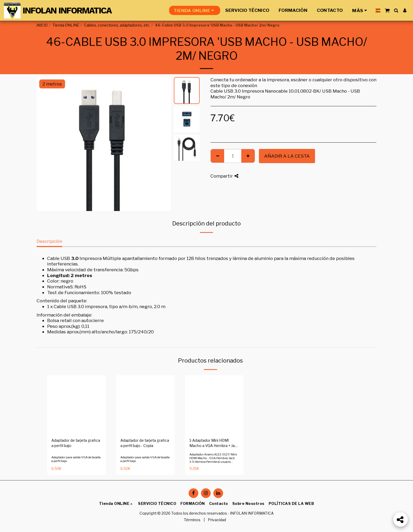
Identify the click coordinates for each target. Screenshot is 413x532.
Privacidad (217, 520)
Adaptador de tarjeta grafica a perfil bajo (76, 443)
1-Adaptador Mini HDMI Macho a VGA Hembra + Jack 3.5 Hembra (214, 444)
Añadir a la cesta (287, 156)
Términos (192, 520)
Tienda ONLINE (66, 25)
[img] (76, 404)
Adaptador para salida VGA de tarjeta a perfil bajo (76, 459)
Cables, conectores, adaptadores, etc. (117, 25)
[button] (387, 10)
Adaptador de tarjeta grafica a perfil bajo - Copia (145, 443)
